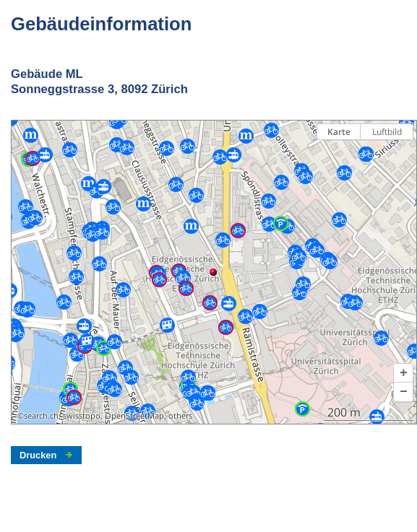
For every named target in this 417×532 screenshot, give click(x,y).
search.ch (41, 416)
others (180, 416)
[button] (403, 373)
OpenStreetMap (134, 416)
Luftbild (387, 132)
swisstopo (82, 416)
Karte (339, 132)
